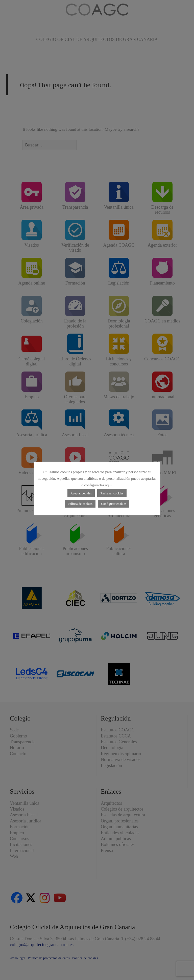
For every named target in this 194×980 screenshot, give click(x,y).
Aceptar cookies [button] (81, 493)
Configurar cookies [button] (114, 504)
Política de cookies (80, 504)
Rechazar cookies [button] (112, 493)
